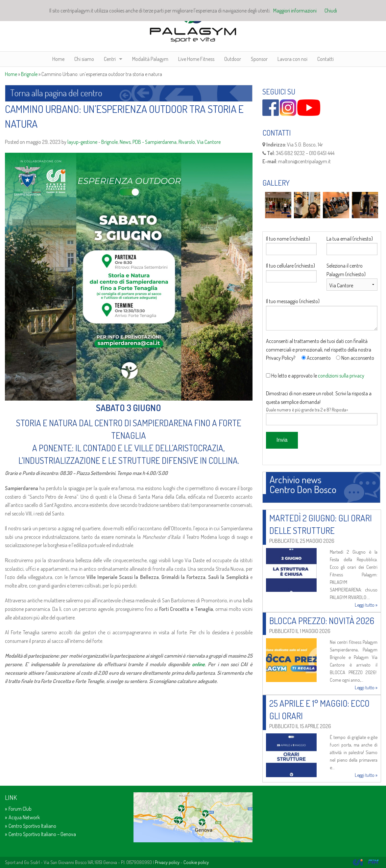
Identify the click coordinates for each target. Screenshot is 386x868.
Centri (110, 59)
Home (58, 59)
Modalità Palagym (150, 59)
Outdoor (233, 59)
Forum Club (20, 809)
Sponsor (259, 59)
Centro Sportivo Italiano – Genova (42, 834)
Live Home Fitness (196, 59)
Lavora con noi (292, 59)
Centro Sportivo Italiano (32, 826)
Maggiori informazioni (295, 11)
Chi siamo (84, 59)
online (198, 664)
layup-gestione (82, 142)
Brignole (29, 74)
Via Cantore (209, 142)
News (125, 142)
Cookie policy (196, 862)
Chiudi (331, 11)
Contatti (326, 59)
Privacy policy (167, 862)
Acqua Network (24, 817)
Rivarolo (187, 142)
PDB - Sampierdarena (155, 142)
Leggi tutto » (366, 605)
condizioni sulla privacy (341, 376)
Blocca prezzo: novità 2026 (322, 620)
